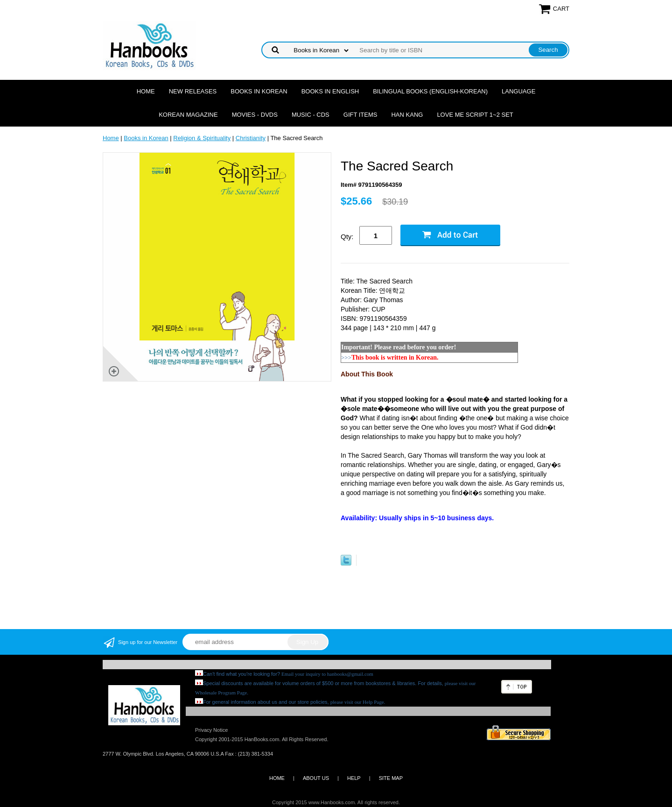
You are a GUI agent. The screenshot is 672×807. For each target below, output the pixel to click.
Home (146, 91)
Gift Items (360, 115)
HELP (354, 778)
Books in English (330, 91)
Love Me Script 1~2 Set (475, 115)
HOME (277, 778)
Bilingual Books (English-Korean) (430, 91)
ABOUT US (316, 778)
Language (518, 91)
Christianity (251, 138)
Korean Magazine (188, 115)
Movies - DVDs (255, 115)
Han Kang (407, 115)
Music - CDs (311, 115)
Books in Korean (259, 91)
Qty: (347, 237)
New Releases (193, 91)
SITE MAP (391, 778)
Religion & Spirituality (202, 138)
